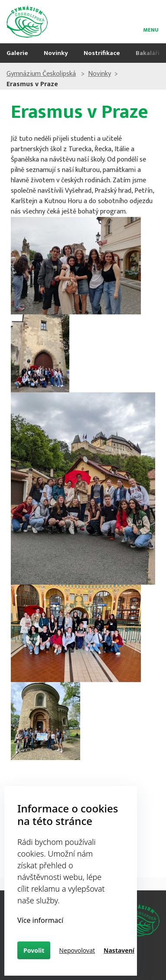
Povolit (34, 950)
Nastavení (119, 950)
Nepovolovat (77, 950)
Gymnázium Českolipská (41, 74)
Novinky (56, 53)
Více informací (40, 920)
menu (151, 29)
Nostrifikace (102, 53)
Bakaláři (148, 53)
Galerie (17, 53)
